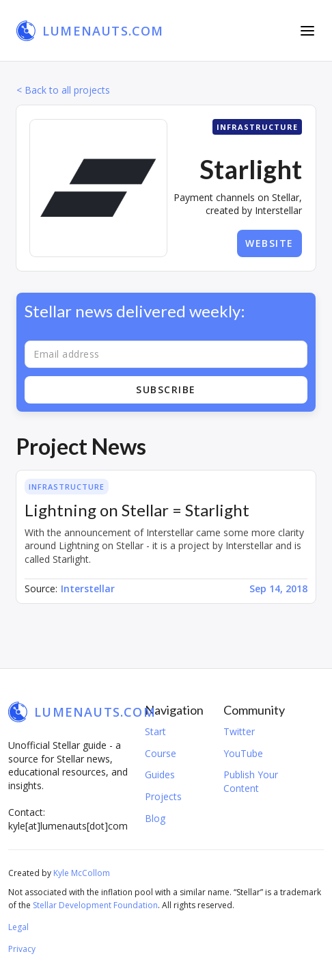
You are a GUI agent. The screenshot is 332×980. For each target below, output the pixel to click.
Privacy (22, 949)
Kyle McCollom (82, 873)
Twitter (239, 731)
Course (161, 753)
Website (269, 243)
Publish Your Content (251, 781)
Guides (160, 774)
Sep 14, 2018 (278, 588)
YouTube (243, 753)
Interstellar (88, 588)
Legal (18, 927)
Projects (163, 796)
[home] (90, 31)
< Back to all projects (63, 90)
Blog (155, 818)
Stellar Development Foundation (95, 905)
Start (155, 731)
